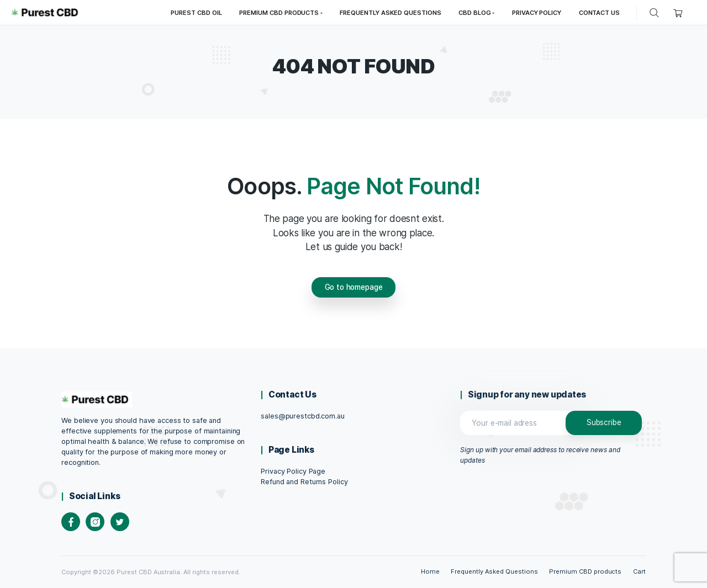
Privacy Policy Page (293, 471)
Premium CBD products (585, 571)
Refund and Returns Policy (304, 482)
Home (430, 571)
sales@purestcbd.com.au (302, 416)
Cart (639, 571)
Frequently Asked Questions (494, 571)
